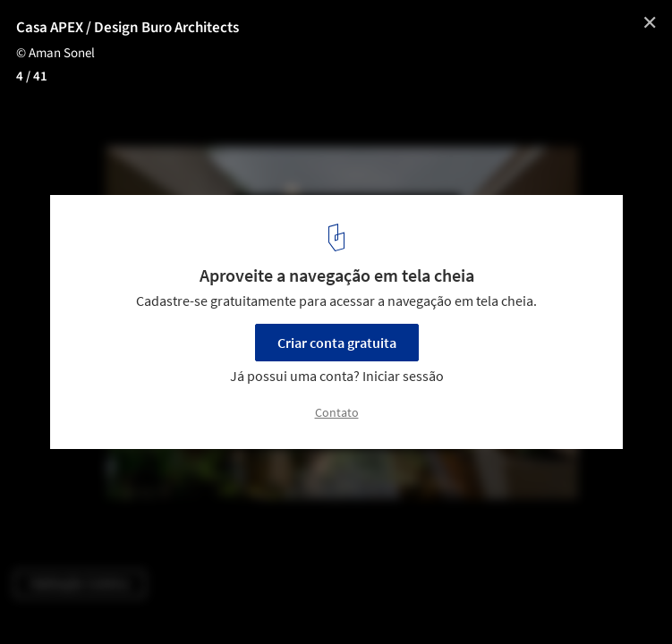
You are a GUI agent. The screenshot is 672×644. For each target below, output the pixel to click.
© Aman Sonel (55, 53)
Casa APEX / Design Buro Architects (128, 28)
